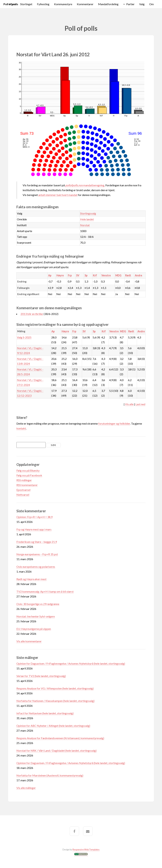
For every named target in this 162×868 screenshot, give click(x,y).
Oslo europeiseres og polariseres (36, 567)
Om (151, 4)
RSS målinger (24, 480)
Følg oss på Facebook (29, 475)
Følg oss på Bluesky (28, 470)
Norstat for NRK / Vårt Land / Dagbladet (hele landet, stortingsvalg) (56, 750)
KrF (95, 275)
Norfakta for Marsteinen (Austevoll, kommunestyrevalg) (50, 775)
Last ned (140, 404)
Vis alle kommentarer (29, 641)
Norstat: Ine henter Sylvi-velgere (36, 616)
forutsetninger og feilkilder (114, 423)
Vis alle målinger (26, 788)
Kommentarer (85, 4)
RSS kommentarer (27, 485)
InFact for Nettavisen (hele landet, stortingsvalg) (45, 713)
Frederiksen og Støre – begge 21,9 (37, 542)
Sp (86, 275)
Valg (142, 4)
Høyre (60, 275)
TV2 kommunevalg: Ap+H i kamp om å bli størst (45, 591)
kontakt (21, 428)
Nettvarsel (23, 495)
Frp (70, 275)
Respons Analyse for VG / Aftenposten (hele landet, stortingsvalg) (55, 688)
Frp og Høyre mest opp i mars (34, 529)
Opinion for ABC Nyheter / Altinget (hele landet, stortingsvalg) (53, 726)
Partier (130, 4)
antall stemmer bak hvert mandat (58, 195)
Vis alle (129, 404)
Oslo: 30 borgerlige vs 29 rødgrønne (38, 604)
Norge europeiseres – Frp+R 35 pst (37, 554)
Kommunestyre (63, 4)
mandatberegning (85, 185)
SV (78, 275)
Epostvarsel (23, 490)
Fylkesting (43, 4)
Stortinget (26, 4)
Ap (50, 275)
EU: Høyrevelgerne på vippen (34, 629)
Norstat (85, 225)
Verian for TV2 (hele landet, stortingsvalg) (41, 676)
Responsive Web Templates (86, 850)
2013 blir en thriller (32, 314)
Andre (139, 275)
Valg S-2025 (24, 337)
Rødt (128, 275)
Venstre (106, 275)
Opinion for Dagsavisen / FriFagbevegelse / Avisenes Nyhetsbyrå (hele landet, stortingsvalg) (71, 663)
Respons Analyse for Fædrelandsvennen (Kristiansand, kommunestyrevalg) (60, 738)
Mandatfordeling (108, 4)
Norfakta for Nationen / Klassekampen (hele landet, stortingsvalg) (55, 701)
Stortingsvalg (88, 213)
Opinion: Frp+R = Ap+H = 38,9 (34, 517)
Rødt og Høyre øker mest (31, 579)
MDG (118, 275)
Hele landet (87, 219)
